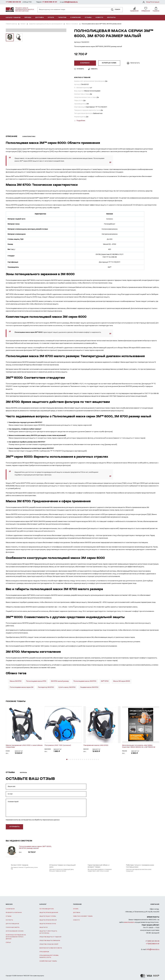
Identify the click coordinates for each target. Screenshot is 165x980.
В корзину (86, 63)
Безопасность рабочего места (51, 948)
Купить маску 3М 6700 (67, 687)
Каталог (23, 24)
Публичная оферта (13, 927)
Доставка (40, 18)
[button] (67, 759)
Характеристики (29, 136)
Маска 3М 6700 (16, 681)
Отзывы (88, 18)
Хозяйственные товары (48, 961)
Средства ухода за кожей (49, 944)
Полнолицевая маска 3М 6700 (85, 681)
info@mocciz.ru (71, 2)
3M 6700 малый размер (60, 681)
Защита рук (44, 927)
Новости (99, 18)
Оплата (51, 18)
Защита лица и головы (48, 916)
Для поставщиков (12, 923)
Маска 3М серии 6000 (122, 681)
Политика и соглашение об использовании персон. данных (16, 936)
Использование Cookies (15, 931)
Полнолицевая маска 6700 (36, 681)
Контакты (111, 18)
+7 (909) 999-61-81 (50, 2)
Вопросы (23, 772)
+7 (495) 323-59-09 (13, 2)
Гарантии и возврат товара (83, 916)
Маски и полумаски (72, 24)
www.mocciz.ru (129, 922)
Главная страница (11, 24)
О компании (76, 18)
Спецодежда (44, 951)
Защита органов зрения (48, 919)
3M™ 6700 (105, 681)
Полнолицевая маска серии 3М (22, 687)
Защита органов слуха (48, 923)
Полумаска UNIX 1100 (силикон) (58, 745)
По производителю (47, 908)
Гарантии (62, 18)
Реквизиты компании (14, 912)
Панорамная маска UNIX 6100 (96, 745)
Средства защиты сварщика (50, 940)
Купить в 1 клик (110, 63)
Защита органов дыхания (49, 912)
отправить (14, 826)
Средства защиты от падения (50, 936)
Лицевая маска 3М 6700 (89, 687)
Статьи (8, 942)
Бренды (28, 18)
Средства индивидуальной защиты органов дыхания (46, 24)
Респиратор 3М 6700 (46, 687)
